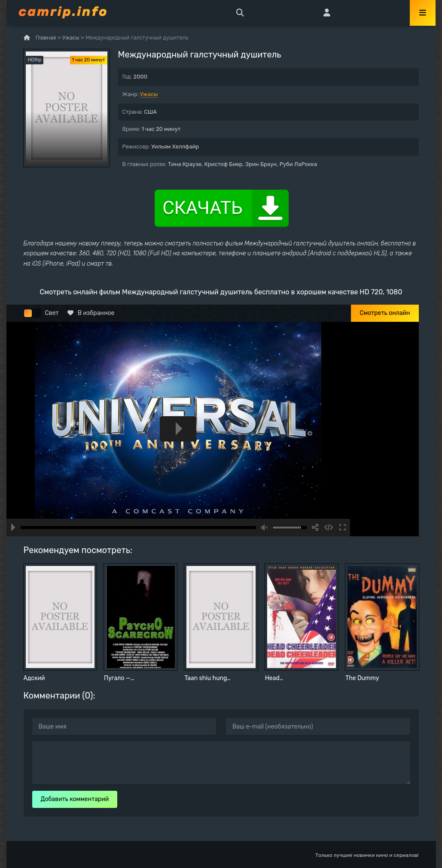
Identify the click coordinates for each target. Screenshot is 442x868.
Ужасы (149, 94)
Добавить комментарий (75, 799)
